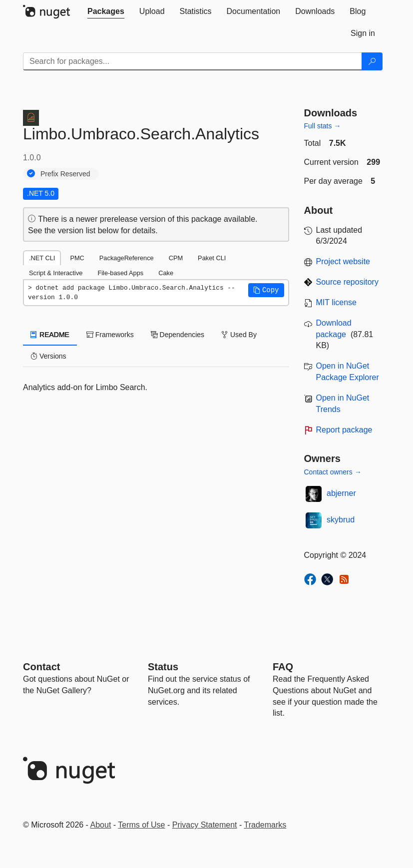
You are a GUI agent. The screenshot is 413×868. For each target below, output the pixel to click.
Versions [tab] (48, 356)
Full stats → (323, 126)
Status (163, 667)
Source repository (347, 282)
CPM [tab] (176, 258)
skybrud (341, 520)
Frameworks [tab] (110, 335)
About (101, 825)
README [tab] (50, 335)
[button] (266, 290)
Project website (343, 261)
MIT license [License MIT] (337, 302)
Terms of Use (141, 825)
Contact (41, 667)
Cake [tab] (166, 273)
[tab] (106, 11)
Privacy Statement (205, 825)
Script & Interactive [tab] (56, 273)
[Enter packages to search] (193, 61)
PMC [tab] (77, 258)
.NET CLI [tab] (42, 258)
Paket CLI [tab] (212, 258)
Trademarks (265, 825)
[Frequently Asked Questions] (283, 667)
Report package (344, 430)
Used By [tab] (239, 335)
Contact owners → (333, 472)
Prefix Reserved (65, 174)
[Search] (372, 61)
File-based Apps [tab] (120, 273)
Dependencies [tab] (178, 335)
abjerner (341, 493)
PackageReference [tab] (127, 258)
